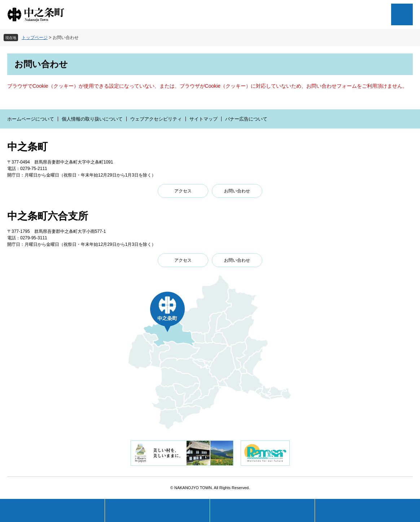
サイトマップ (204, 119)
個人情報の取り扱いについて (92, 119)
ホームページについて (31, 119)
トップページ (35, 38)
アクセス (183, 191)
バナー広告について (246, 119)
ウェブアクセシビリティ (156, 119)
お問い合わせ (237, 191)
